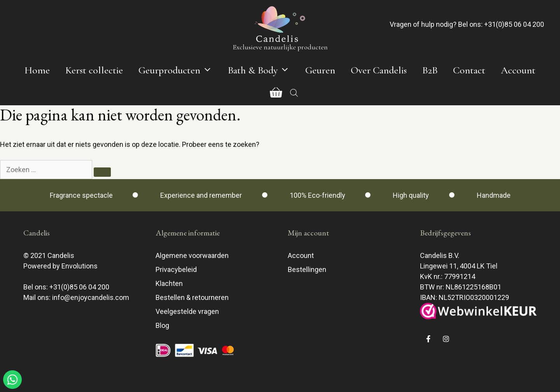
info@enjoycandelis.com (91, 297)
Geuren (320, 70)
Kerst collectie (94, 70)
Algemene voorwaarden (192, 255)
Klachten (169, 283)
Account (518, 70)
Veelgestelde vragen (187, 311)
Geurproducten (179, 70)
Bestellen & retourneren (192, 297)
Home (37, 70)
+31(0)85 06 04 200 (514, 24)
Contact (469, 70)
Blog (162, 325)
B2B (430, 70)
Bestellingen (307, 269)
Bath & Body (263, 70)
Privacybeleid (176, 269)
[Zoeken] (102, 172)
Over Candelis (379, 70)
